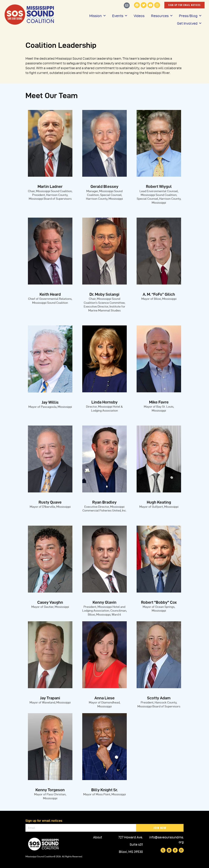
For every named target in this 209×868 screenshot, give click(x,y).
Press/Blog (190, 16)
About (98, 837)
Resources (162, 16)
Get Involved (189, 23)
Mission (97, 16)
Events (120, 16)
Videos (139, 16)
